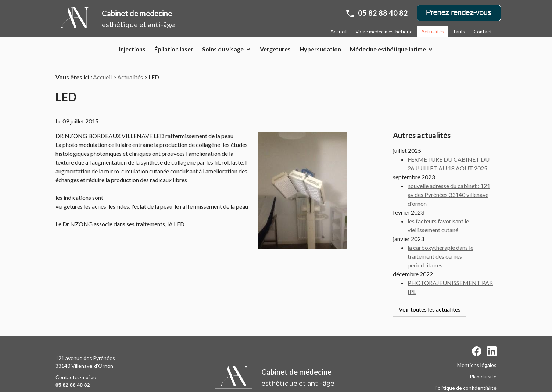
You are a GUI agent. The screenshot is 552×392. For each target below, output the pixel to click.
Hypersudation (320, 49)
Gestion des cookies (473, 378)
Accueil (338, 32)
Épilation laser (174, 49)
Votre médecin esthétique (384, 32)
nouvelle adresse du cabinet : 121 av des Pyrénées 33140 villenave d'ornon (449, 181)
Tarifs (459, 32)
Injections (132, 49)
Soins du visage (223, 49)
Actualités (433, 32)
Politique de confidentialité (465, 366)
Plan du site (483, 355)
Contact (483, 32)
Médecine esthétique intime (388, 49)
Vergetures (275, 49)
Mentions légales (477, 344)
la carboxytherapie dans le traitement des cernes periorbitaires (440, 243)
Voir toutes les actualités (430, 296)
